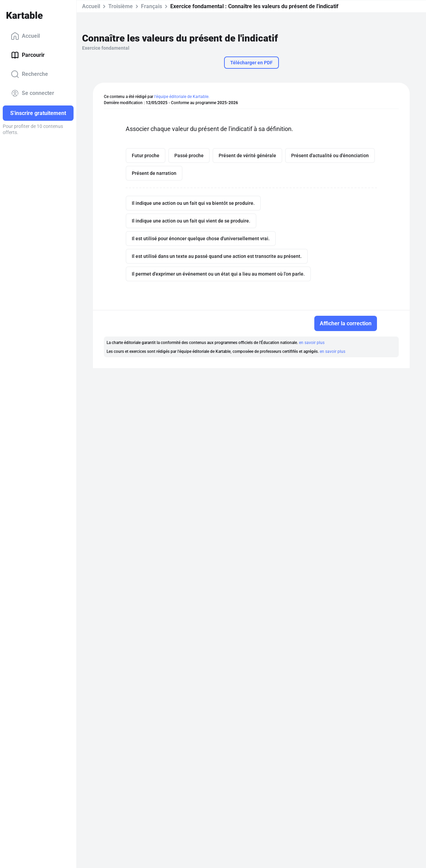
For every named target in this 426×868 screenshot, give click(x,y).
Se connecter (33, 93)
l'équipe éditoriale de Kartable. (182, 97)
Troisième (121, 6)
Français (152, 6)
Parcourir (28, 55)
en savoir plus (312, 343)
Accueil (25, 36)
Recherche (29, 74)
